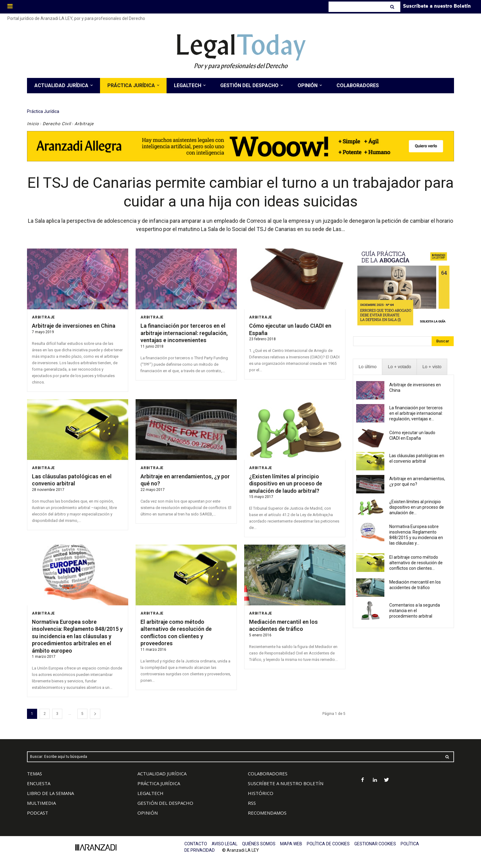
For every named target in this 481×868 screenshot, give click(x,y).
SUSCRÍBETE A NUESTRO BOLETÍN (286, 783)
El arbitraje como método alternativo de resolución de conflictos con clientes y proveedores (176, 632)
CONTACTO (196, 843)
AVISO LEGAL (225, 843)
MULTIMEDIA (41, 803)
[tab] (367, 366)
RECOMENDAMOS (267, 812)
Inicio (33, 124)
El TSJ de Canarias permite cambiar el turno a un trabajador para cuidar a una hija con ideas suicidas (241, 192)
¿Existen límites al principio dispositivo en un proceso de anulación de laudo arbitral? (286, 483)
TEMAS (35, 773)
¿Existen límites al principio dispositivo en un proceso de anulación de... (417, 507)
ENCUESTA (39, 783)
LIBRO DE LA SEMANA (50, 793)
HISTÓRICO (261, 793)
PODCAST (38, 812)
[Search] (393, 7)
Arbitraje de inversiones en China (74, 325)
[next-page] (95, 714)
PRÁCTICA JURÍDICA (159, 783)
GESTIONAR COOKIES (375, 843)
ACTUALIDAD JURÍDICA (162, 773)
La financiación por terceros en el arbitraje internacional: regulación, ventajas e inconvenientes (184, 333)
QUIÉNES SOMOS (259, 843)
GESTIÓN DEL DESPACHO (165, 803)
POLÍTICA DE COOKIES (328, 843)
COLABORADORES (268, 773)
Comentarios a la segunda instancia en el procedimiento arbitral (415, 610)
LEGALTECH (150, 793)
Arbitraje (43, 317)
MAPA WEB (291, 843)
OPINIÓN (148, 812)
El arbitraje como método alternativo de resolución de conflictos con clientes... (416, 562)
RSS (252, 803)
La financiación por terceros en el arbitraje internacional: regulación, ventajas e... (416, 413)
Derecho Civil (57, 124)
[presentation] (367, 366)
